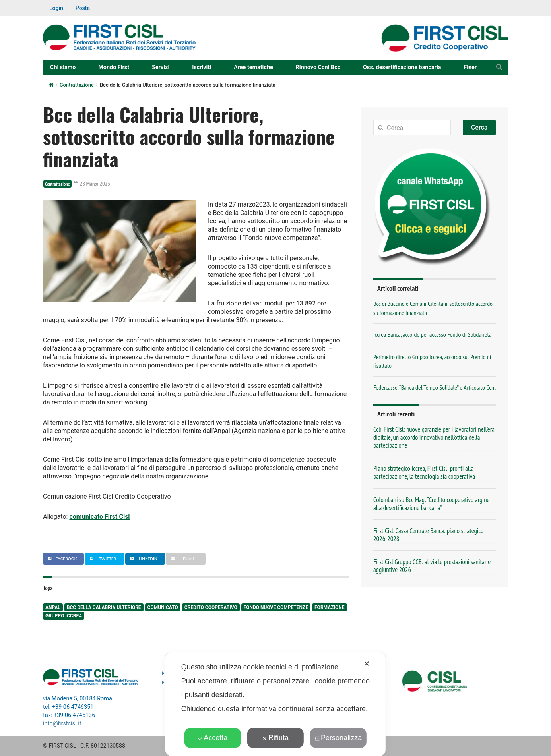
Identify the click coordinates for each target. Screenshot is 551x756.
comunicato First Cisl (99, 517)
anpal (53, 607)
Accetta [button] (212, 738)
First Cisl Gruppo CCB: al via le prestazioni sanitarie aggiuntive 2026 (432, 566)
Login (56, 8)
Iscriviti (202, 67)
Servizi (161, 67)
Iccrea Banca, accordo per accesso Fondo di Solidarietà (432, 334)
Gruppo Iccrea (64, 616)
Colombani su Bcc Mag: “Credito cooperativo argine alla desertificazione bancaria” (431, 504)
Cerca (479, 127)
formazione (330, 607)
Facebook (61, 559)
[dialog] (275, 704)
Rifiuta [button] (275, 738)
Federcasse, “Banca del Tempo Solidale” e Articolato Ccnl (435, 387)
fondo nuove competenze (276, 607)
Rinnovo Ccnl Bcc (318, 67)
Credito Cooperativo (211, 607)
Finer (470, 67)
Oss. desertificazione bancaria (402, 67)
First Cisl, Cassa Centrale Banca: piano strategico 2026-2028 (428, 535)
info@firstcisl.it (62, 724)
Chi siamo (63, 67)
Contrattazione (77, 85)
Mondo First (114, 67)
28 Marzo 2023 (92, 184)
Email (182, 559)
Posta (83, 8)
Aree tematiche (253, 67)
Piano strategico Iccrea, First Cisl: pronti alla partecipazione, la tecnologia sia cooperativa (424, 472)
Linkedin (143, 559)
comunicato (163, 607)
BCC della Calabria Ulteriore (104, 607)
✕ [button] (367, 664)
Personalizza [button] (338, 738)
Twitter (102, 559)
